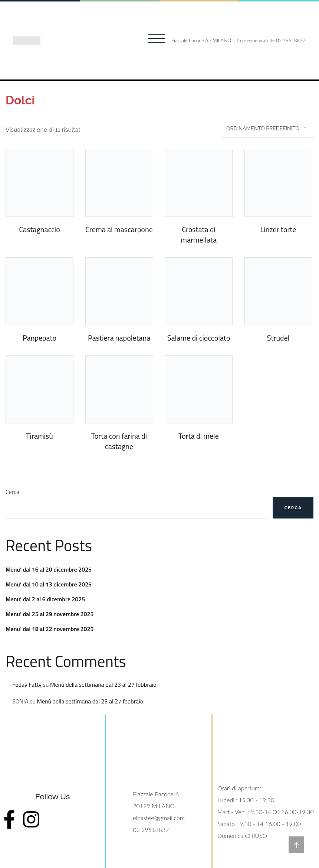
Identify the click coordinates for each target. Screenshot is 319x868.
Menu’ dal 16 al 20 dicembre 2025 (49, 569)
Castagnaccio (40, 229)
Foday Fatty (27, 685)
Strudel (278, 338)
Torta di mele (199, 436)
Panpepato (40, 338)
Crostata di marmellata (199, 235)
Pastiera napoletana (119, 338)
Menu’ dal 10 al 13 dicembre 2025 (49, 584)
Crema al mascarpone (119, 229)
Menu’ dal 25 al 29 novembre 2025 (50, 614)
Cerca (12, 492)
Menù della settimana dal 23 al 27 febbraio (103, 685)
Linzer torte (278, 229)
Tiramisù (40, 436)
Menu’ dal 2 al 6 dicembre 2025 (45, 599)
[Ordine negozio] (268, 129)
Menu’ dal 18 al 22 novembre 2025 (50, 629)
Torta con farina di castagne (119, 441)
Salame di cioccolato (199, 338)
